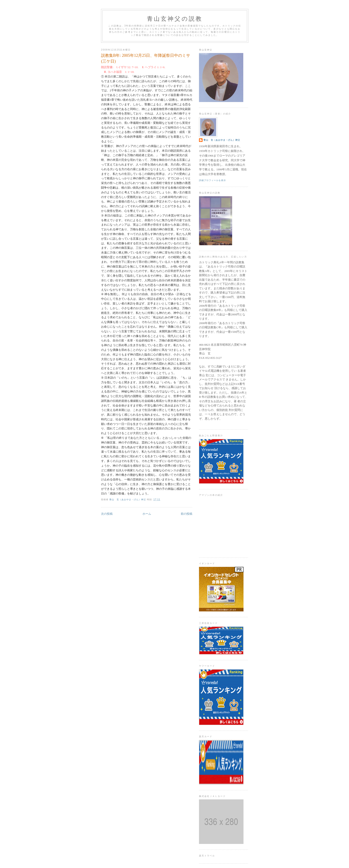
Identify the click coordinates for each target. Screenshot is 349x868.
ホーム (147, 514)
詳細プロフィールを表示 (212, 180)
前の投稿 (187, 514)
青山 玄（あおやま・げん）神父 (222, 140)
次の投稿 (107, 514)
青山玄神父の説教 (175, 19)
